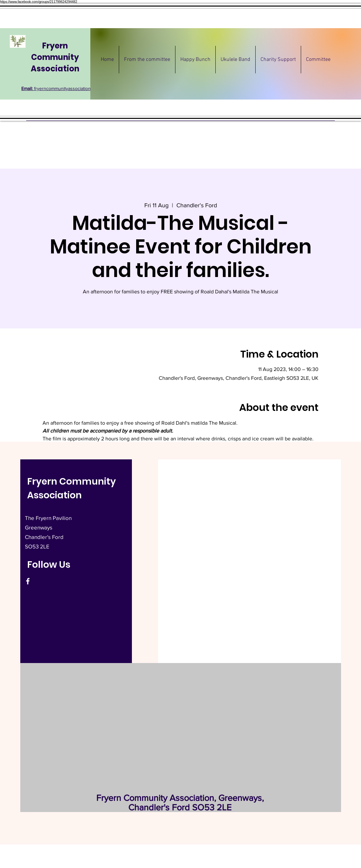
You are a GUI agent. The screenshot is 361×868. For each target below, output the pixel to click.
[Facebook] (28, 581)
